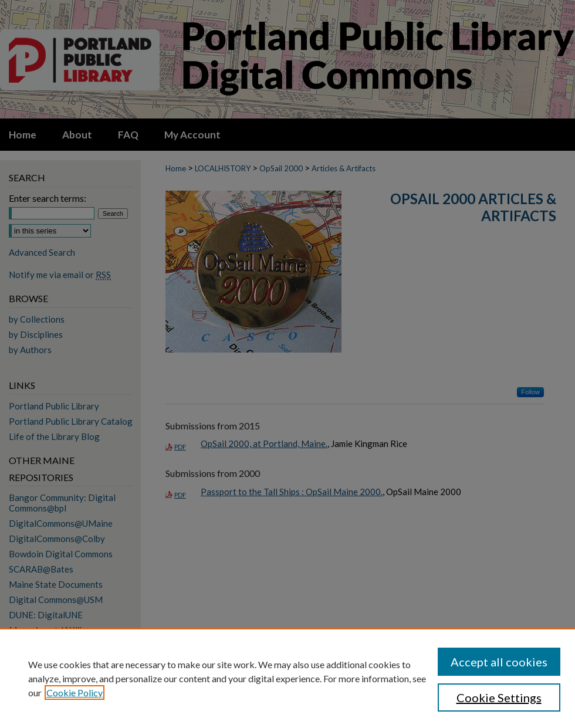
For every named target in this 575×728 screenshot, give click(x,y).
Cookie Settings (499, 697)
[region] (287, 678)
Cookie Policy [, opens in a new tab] (75, 693)
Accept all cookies (499, 662)
